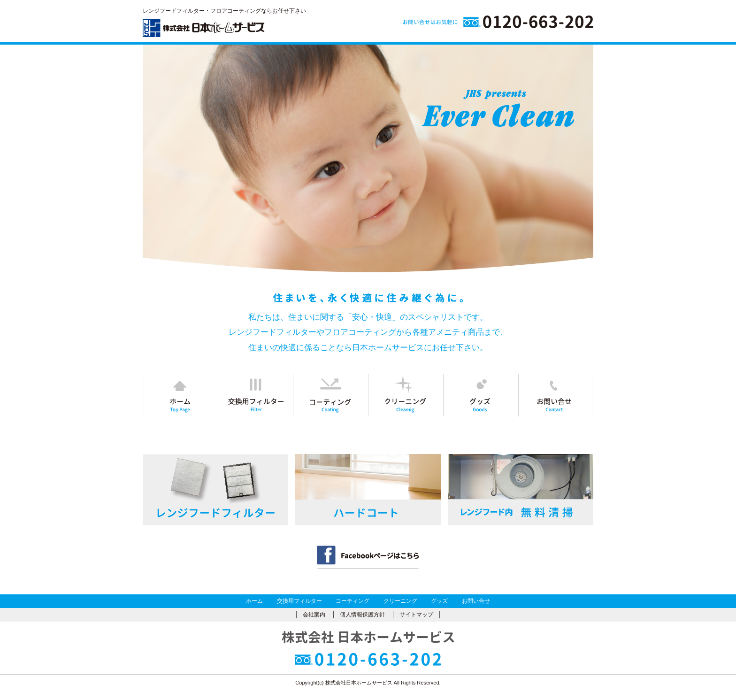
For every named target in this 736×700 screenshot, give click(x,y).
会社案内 (314, 615)
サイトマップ (416, 615)
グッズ (439, 601)
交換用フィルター (299, 601)
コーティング (353, 601)
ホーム (254, 601)
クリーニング (400, 601)
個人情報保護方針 (362, 615)
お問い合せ (476, 601)
